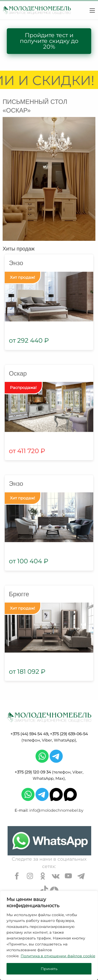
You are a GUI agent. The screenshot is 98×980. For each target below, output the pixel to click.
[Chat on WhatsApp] (49, 841)
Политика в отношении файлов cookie (58, 956)
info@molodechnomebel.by (56, 810)
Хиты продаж (19, 249)
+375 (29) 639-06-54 (69, 734)
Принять (49, 969)
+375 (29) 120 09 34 (33, 772)
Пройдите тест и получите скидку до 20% (49, 41)
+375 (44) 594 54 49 (29, 734)
